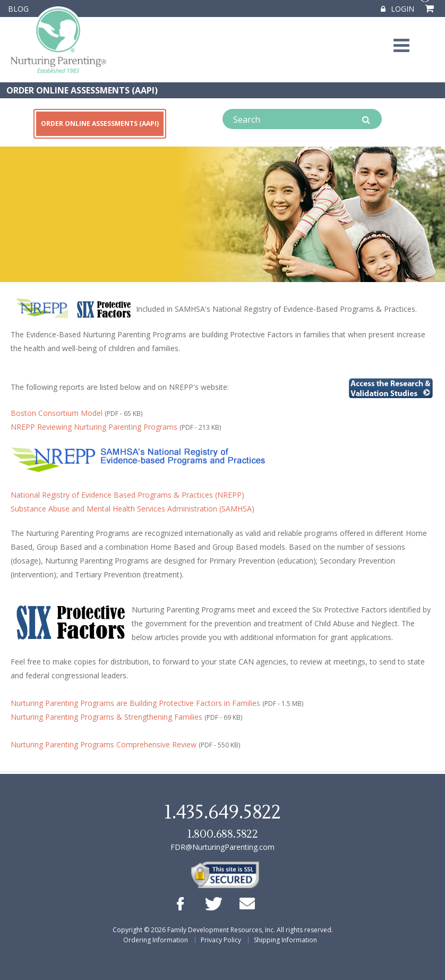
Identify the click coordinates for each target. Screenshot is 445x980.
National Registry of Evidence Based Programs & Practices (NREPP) (127, 495)
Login (397, 9)
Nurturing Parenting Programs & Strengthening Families (106, 717)
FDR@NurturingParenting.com (222, 847)
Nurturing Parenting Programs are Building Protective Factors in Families (135, 703)
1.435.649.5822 (222, 813)
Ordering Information (156, 940)
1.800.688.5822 (222, 834)
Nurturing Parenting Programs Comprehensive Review (104, 744)
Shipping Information (285, 940)
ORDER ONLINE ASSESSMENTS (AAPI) (82, 90)
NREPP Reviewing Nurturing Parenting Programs (94, 427)
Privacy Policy (221, 940)
